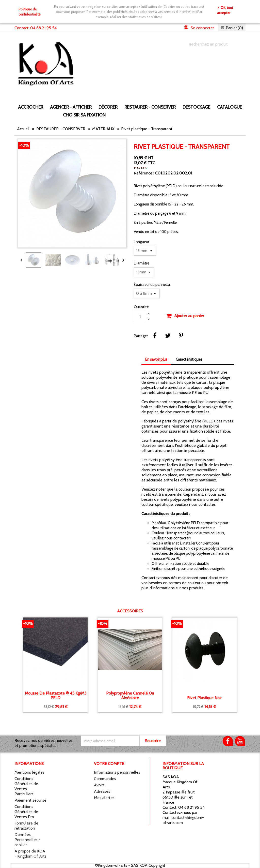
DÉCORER (108, 107)
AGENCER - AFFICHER (71, 107)
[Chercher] (212, 44)
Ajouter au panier (185, 316)
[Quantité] (140, 317)
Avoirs (99, 785)
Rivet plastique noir (204, 698)
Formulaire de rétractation (26, 826)
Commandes (105, 779)
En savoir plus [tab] (156, 359)
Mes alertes (104, 798)
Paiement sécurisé (30, 800)
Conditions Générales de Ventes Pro (26, 812)
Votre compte (109, 764)
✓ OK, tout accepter (225, 10)
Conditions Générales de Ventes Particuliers (26, 786)
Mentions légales (29, 772)
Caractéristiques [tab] (189, 359)
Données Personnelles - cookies (27, 840)
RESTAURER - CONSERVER (150, 107)
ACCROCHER (31, 107)
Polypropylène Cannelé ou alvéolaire (130, 695)
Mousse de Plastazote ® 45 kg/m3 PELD (56, 695)
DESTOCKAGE (196, 107)
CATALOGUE (230, 107)
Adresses (102, 791)
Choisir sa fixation (84, 115)
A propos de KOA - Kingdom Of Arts (30, 854)
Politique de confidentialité (30, 12)
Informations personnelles (117, 772)
